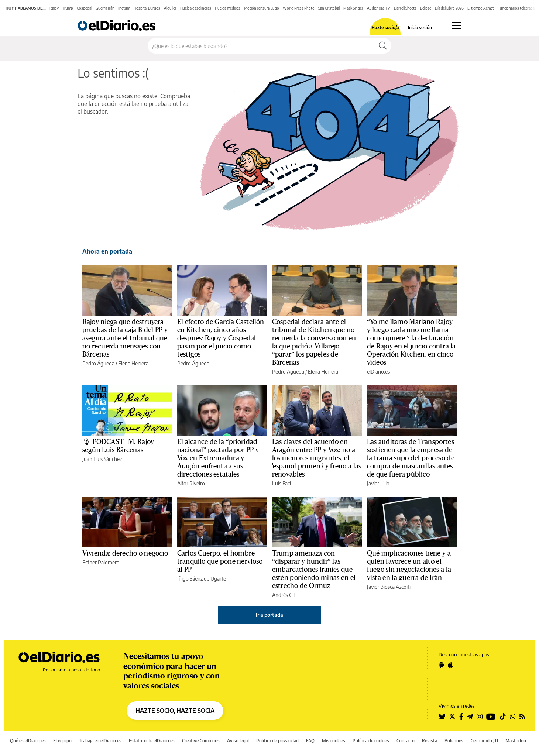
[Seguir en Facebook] (461, 717)
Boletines (454, 741)
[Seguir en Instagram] (480, 717)
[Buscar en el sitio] (261, 46)
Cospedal (84, 8)
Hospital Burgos (147, 8)
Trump (68, 8)
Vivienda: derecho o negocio (125, 553)
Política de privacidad (277, 741)
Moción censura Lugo (262, 8)
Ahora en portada (107, 251)
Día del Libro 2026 (449, 8)
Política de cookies (371, 741)
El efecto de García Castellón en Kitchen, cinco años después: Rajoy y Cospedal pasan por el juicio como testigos (221, 338)
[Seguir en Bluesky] (442, 717)
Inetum (124, 8)
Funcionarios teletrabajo (518, 8)
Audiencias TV (379, 8)
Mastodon (516, 741)
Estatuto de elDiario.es (152, 741)
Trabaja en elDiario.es (100, 741)
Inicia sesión (420, 28)
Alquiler (170, 8)
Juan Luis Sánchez (102, 459)
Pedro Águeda (98, 363)
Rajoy (54, 8)
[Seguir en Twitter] (452, 717)
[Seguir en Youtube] (491, 717)
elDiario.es (378, 372)
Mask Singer (353, 8)
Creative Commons (201, 741)
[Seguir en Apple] (450, 665)
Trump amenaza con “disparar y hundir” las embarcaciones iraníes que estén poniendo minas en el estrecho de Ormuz (314, 570)
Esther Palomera (101, 562)
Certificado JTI (484, 741)
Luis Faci (281, 483)
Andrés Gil (283, 595)
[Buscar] (383, 46)
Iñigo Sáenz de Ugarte (202, 579)
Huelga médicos (228, 8)
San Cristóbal (329, 8)
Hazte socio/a (385, 28)
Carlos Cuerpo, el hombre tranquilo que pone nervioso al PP (220, 561)
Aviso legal (238, 741)
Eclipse (426, 8)
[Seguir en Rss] (522, 717)
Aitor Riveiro (191, 483)
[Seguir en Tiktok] (503, 717)
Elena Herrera (133, 363)
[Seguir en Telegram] (470, 717)
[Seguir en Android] (441, 665)
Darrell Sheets (405, 8)
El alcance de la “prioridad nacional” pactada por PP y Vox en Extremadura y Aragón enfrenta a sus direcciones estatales (218, 458)
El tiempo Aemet (481, 8)
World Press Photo (299, 8)
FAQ (310, 741)
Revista (430, 741)
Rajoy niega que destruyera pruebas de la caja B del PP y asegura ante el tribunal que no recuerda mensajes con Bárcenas (125, 338)
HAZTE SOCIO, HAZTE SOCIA (175, 711)
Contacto (406, 741)
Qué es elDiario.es (28, 741)
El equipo (62, 741)
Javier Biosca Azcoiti (389, 587)
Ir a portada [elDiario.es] (269, 615)
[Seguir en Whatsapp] (513, 717)
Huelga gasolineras (196, 8)
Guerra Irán (105, 8)
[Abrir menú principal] (457, 25)
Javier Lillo (378, 483)
